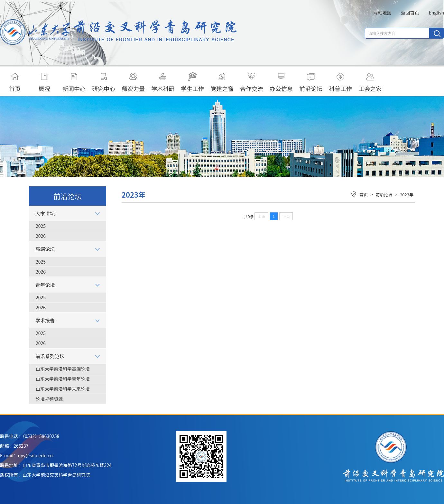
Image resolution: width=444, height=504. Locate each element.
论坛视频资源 (49, 399)
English (436, 13)
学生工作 (192, 82)
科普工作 (340, 82)
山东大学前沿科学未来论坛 (63, 389)
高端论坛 (45, 249)
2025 (41, 226)
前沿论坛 (311, 82)
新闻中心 (74, 82)
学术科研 (163, 82)
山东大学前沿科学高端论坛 (63, 369)
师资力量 (133, 82)
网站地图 (382, 13)
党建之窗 (222, 82)
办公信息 (281, 82)
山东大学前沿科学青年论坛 (63, 379)
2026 (41, 236)
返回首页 (410, 13)
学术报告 (45, 320)
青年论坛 (45, 285)
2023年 (407, 195)
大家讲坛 (45, 213)
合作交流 (252, 82)
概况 (44, 82)
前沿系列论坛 (50, 356)
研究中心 (104, 82)
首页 (15, 82)
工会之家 (370, 82)
